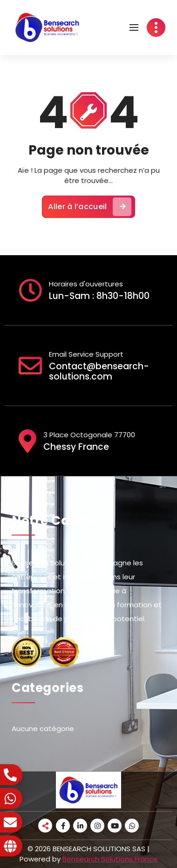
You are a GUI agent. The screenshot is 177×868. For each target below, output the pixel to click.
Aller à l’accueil (89, 207)
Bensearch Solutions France (110, 859)
